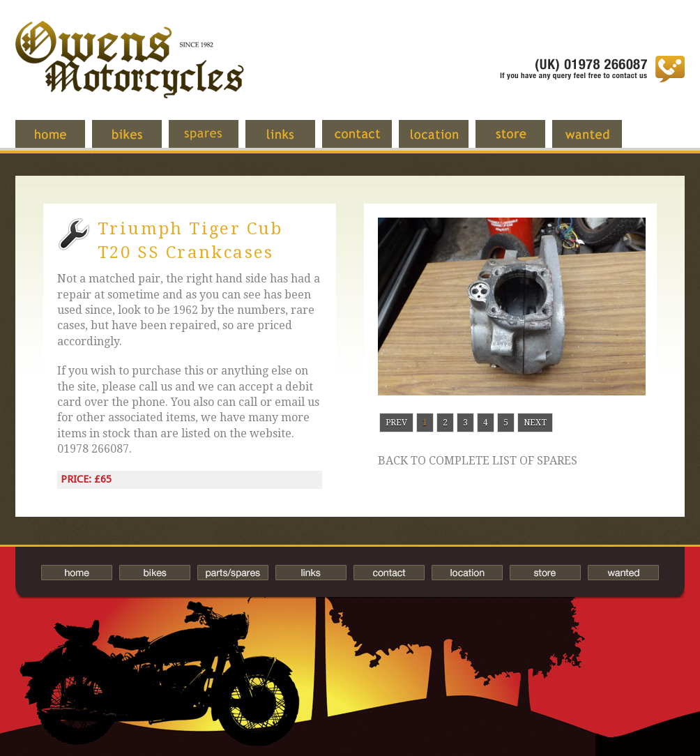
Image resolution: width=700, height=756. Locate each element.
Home (61, 141)
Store (521, 141)
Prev (396, 423)
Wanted (598, 141)
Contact (367, 141)
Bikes (155, 573)
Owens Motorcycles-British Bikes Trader (130, 73)
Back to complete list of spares (478, 461)
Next (535, 423)
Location (444, 141)
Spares (214, 141)
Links (291, 141)
